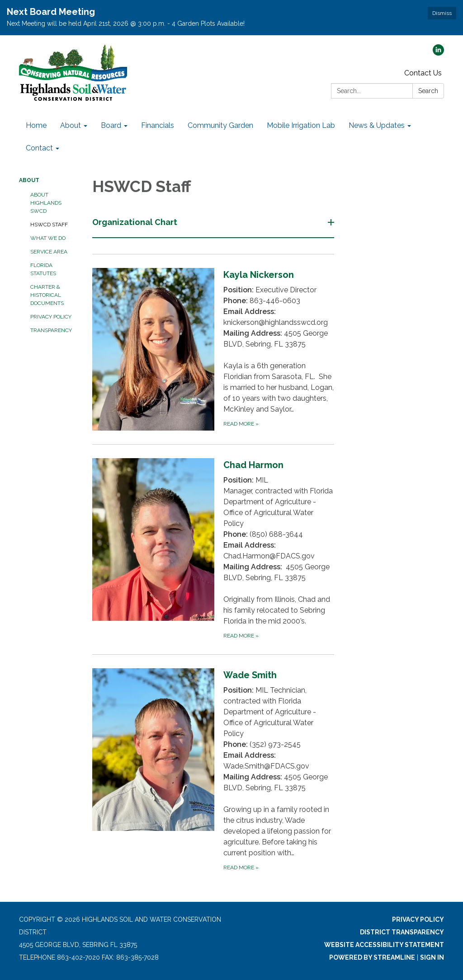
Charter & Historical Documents (47, 295)
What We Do (48, 238)
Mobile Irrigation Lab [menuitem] (301, 125)
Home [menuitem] (36, 125)
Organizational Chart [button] (136, 222)
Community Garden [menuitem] (220, 125)
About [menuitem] (71, 125)
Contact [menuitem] (39, 148)
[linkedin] (438, 53)
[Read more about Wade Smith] (213, 770)
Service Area (49, 252)
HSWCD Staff (49, 225)
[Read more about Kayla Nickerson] (213, 349)
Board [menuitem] (111, 125)
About (29, 180)
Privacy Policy (51, 317)
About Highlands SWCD (46, 203)
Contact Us (423, 73)
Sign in (432, 957)
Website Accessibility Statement (384, 945)
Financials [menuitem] (158, 125)
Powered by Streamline (372, 957)
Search (428, 91)
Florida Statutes (43, 269)
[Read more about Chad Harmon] (213, 549)
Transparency (51, 330)
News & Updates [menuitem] (377, 125)
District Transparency (402, 932)
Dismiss (442, 13)
